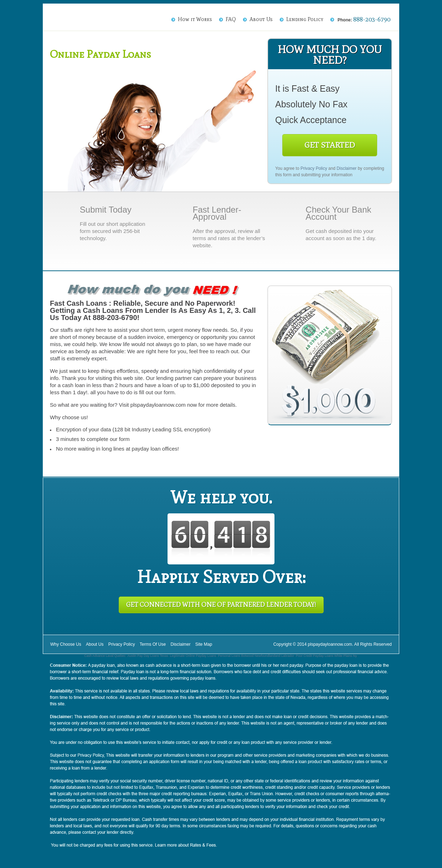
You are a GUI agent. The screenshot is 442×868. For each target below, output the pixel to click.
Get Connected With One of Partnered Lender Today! (221, 605)
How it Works (195, 19)
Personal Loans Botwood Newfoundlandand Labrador (256, 656)
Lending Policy (305, 19)
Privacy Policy (314, 168)
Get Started (330, 145)
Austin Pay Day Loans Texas (148, 656)
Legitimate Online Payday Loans (193, 656)
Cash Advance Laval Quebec (105, 656)
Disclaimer (346, 168)
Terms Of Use (153, 644)
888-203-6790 (372, 19)
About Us (261, 19)
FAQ (231, 19)
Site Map (204, 644)
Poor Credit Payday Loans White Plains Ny (326, 656)
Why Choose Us (66, 644)
